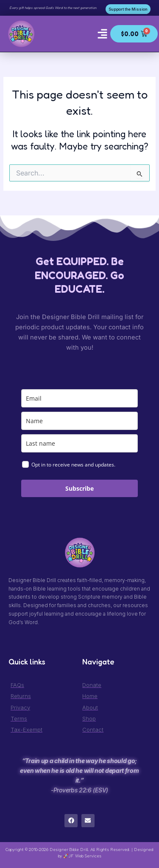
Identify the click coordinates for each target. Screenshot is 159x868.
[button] (103, 34)
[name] (79, 421)
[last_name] (79, 443)
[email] (79, 398)
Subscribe (79, 488)
